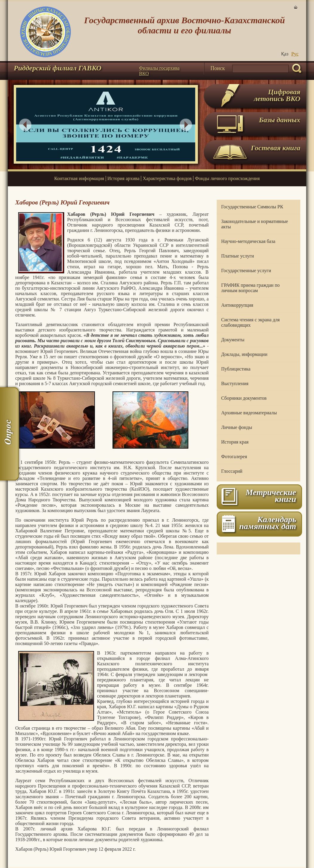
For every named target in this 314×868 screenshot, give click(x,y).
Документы (233, 340)
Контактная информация (79, 178)
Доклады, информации (244, 354)
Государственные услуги (246, 271)
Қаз (285, 54)
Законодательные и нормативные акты (255, 224)
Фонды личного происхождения (227, 178)
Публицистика (236, 369)
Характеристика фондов (167, 178)
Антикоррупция (237, 305)
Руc (295, 54)
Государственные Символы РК (252, 207)
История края (235, 442)
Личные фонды (237, 427)
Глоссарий (232, 471)
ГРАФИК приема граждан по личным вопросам (250, 288)
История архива (123, 178)
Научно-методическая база (248, 241)
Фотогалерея (234, 457)
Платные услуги (238, 256)
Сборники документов (244, 398)
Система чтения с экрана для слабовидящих (250, 322)
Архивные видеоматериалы (249, 413)
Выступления (235, 383)
